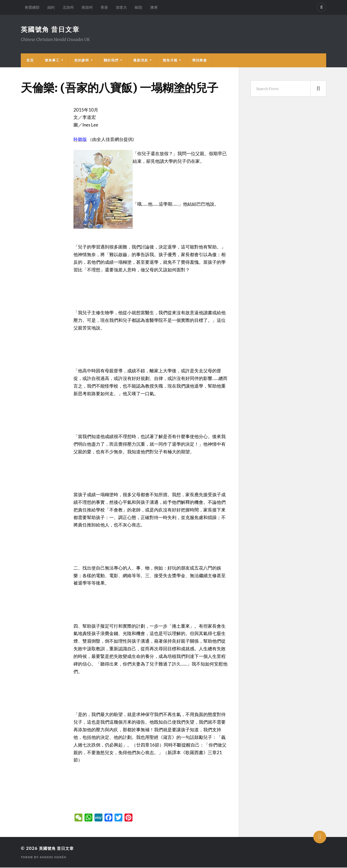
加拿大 (121, 7)
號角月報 (170, 61)
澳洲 (154, 7)
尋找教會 (200, 61)
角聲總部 (32, 7)
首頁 (30, 61)
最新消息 (141, 61)
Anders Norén (53, 858)
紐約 (51, 7)
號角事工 (52, 61)
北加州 (68, 7)
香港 (104, 7)
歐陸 (138, 7)
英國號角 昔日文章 (51, 29)
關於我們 (111, 61)
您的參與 (82, 61)
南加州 (87, 7)
